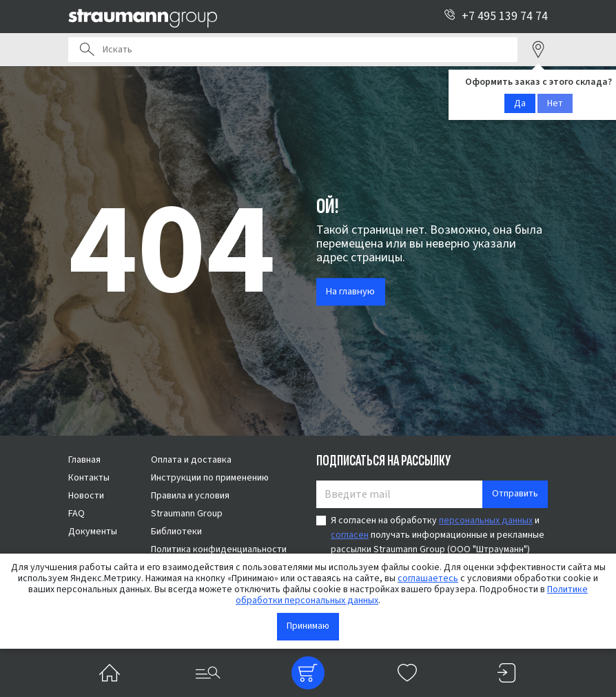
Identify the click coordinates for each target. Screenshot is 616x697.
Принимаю (308, 626)
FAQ (76, 514)
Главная (84, 460)
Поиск (87, 50)
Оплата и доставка (191, 460)
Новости (86, 496)
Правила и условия (190, 496)
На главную (350, 292)
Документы (93, 532)
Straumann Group (187, 514)
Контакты (89, 478)
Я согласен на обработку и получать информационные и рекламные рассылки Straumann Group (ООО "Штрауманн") (438, 535)
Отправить (515, 494)
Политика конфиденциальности (219, 549)
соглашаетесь (428, 578)
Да (520, 103)
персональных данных (486, 521)
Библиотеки (176, 532)
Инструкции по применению (210, 478)
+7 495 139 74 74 (496, 16)
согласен (350, 535)
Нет (555, 103)
